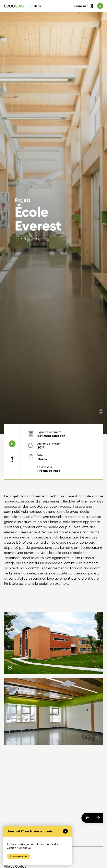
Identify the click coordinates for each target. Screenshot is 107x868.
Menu (35, 6)
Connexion (84, 6)
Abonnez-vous (18, 856)
